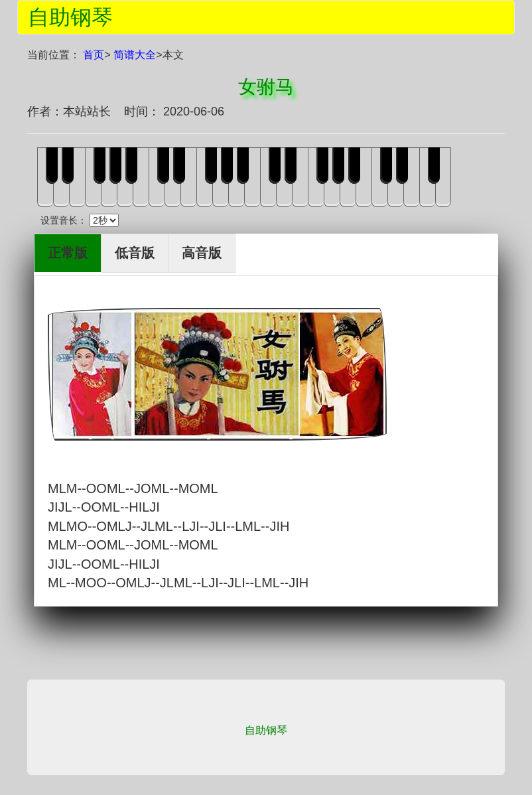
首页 (94, 55)
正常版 (68, 253)
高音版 (202, 253)
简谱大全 (135, 55)
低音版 (135, 253)
